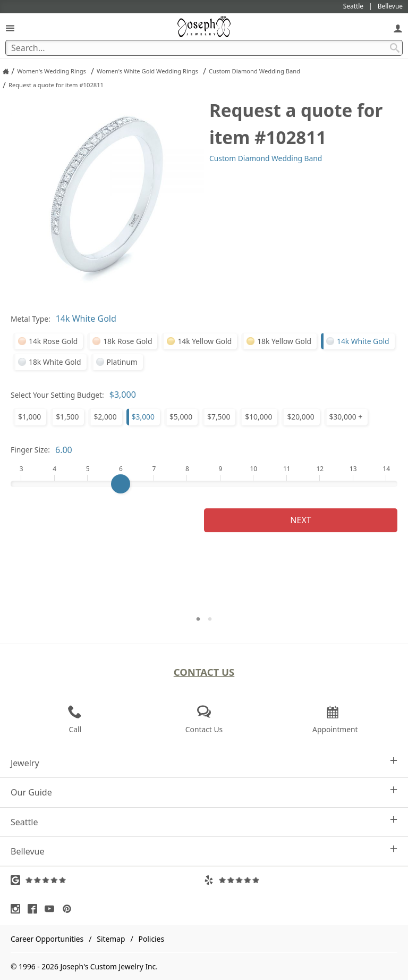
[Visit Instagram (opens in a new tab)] (18, 909)
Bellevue (204, 851)
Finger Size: (30, 450)
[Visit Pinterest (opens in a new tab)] (70, 909)
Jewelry (204, 763)
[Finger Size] (204, 484)
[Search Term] (204, 48)
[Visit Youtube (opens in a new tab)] (52, 909)
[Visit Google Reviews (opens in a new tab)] (107, 880)
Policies (151, 939)
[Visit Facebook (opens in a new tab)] (35, 909)
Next (300, 520)
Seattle (204, 822)
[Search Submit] (395, 48)
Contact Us (204, 672)
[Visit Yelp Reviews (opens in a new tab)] (301, 880)
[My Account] (398, 28)
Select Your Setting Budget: (57, 395)
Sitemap (111, 939)
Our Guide (204, 792)
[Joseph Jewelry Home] (6, 71)
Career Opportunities (47, 939)
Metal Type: (31, 319)
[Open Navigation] (10, 28)
